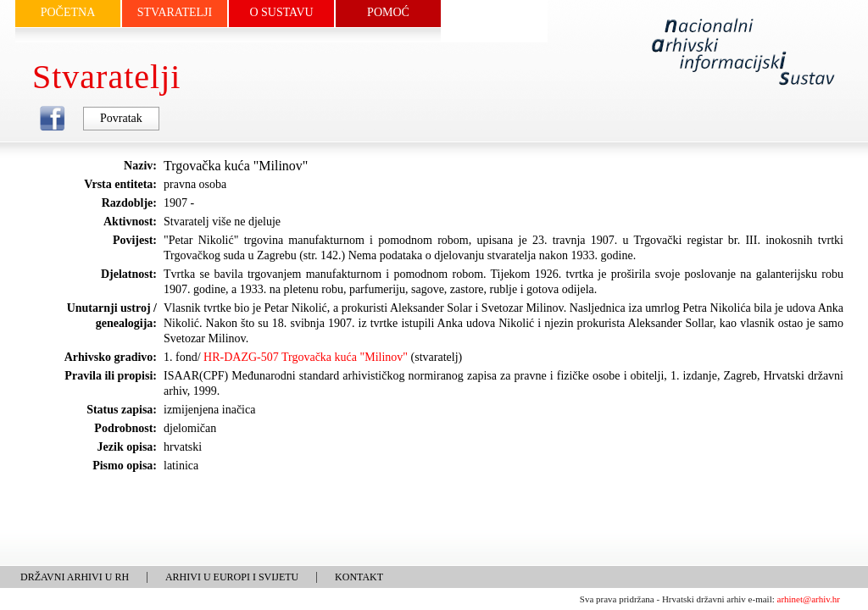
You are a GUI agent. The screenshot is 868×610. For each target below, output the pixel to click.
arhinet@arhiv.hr (809, 599)
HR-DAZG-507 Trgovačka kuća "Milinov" (306, 357)
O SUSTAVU (281, 12)
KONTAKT (359, 577)
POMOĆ (388, 12)
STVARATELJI (175, 12)
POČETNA (68, 12)
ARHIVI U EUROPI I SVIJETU (232, 577)
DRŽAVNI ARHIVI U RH (75, 577)
